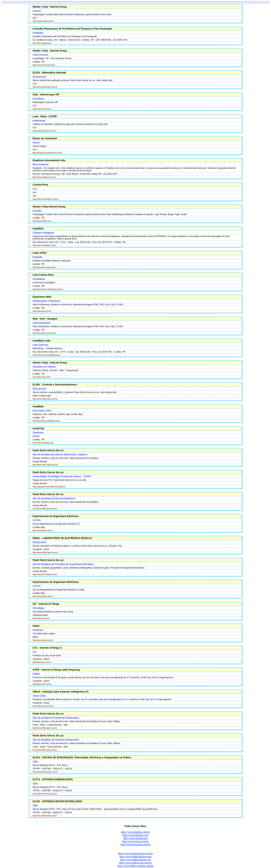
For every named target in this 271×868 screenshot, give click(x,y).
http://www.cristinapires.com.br (46, 199)
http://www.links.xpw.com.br (44, 333)
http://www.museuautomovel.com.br (48, 153)
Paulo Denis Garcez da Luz (48, 450)
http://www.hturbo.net (135, 838)
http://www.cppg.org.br (42, 43)
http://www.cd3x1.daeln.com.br (45, 465)
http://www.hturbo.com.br (43, 21)
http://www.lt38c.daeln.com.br (45, 728)
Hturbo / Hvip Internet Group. (49, 207)
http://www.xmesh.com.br (43, 706)
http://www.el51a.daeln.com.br (45, 87)
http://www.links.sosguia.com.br (135, 866)
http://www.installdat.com (43, 443)
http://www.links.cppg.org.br (44, 267)
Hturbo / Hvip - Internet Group (50, 7)
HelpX (36, 626)
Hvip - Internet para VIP (46, 94)
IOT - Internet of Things (46, 604)
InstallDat (38, 229)
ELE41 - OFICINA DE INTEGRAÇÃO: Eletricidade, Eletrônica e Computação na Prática (82, 757)
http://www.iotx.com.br (42, 662)
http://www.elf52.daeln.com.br (45, 816)
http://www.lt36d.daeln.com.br (45, 509)
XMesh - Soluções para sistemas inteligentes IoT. (61, 692)
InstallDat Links (42, 341)
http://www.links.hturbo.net (135, 860)
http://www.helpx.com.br (43, 640)
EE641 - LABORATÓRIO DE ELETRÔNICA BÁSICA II (62, 538)
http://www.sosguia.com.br (136, 844)
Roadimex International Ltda (49, 160)
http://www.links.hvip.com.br (135, 863)
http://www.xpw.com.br (42, 311)
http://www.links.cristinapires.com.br (48, 289)
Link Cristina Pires (43, 275)
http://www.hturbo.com (42, 221)
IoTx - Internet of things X (47, 648)
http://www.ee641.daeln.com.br (45, 552)
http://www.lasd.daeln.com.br (45, 131)
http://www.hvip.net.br (42, 377)
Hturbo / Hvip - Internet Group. (50, 51)
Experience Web (42, 297)
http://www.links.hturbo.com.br (135, 853)
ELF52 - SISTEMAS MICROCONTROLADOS (57, 801)
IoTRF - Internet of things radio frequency (56, 670)
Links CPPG (40, 253)
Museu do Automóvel (45, 138)
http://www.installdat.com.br (44, 245)
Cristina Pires (40, 185)
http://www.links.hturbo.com (135, 857)
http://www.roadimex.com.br (44, 177)
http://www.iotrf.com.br (42, 684)
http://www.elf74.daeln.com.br (45, 794)
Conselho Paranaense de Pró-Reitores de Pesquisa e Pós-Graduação (72, 29)
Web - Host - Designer (45, 319)
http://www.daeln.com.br (43, 531)
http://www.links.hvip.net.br (44, 65)
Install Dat (38, 428)
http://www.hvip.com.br (42, 109)
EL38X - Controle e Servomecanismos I (55, 385)
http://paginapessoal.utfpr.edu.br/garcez (49, 487)
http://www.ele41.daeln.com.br (45, 772)
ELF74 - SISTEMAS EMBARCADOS (53, 779)
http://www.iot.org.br (41, 618)
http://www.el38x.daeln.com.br (45, 399)
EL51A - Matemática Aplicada (49, 73)
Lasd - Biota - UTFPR (45, 116)
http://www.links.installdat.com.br (46, 355)
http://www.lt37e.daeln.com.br (45, 574)
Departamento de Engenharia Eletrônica (56, 516)
